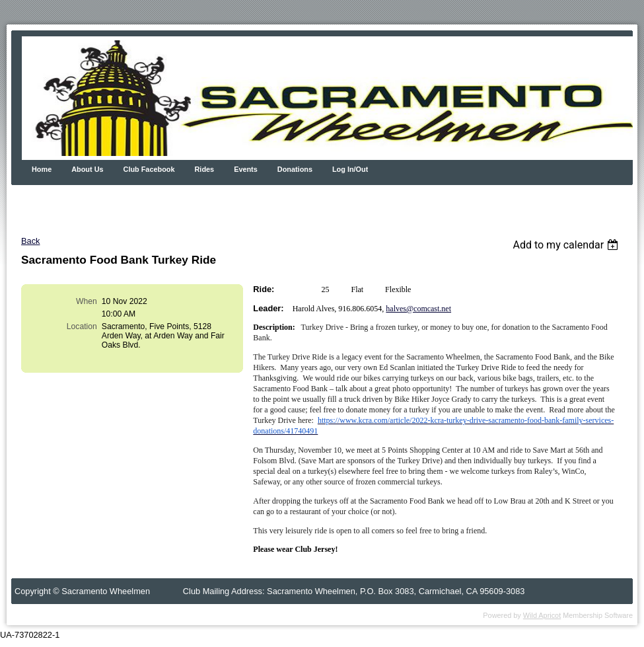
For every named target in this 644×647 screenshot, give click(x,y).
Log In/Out (350, 169)
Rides (205, 169)
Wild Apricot (542, 615)
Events (246, 169)
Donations (295, 169)
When (87, 301)
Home (42, 169)
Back (30, 241)
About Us (87, 169)
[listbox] (567, 245)
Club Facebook (149, 169)
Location (82, 326)
